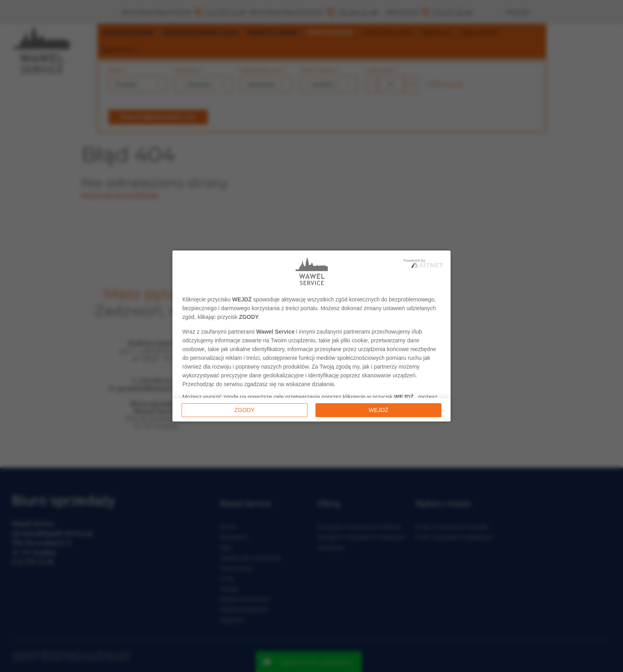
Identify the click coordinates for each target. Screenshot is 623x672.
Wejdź (378, 410)
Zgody (245, 410)
